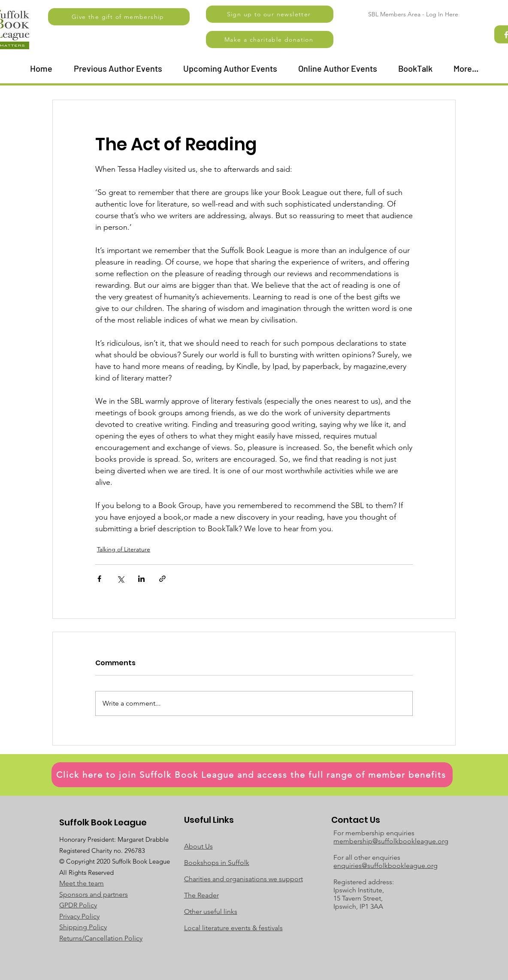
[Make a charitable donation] (270, 40)
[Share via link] (162, 579)
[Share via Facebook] (99, 579)
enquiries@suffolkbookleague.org (386, 866)
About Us (198, 846)
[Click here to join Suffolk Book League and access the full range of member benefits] (252, 775)
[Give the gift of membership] (119, 17)
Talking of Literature (124, 549)
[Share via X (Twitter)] (120, 579)
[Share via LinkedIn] (141, 579)
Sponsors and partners (94, 894)
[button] (270, 14)
